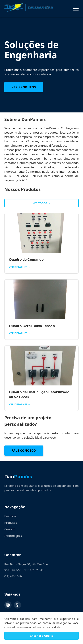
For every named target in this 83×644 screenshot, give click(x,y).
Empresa (10, 516)
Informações (13, 536)
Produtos (11, 523)
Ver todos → (41, 203)
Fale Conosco (24, 451)
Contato (10, 529)
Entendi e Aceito (42, 636)
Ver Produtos (24, 87)
